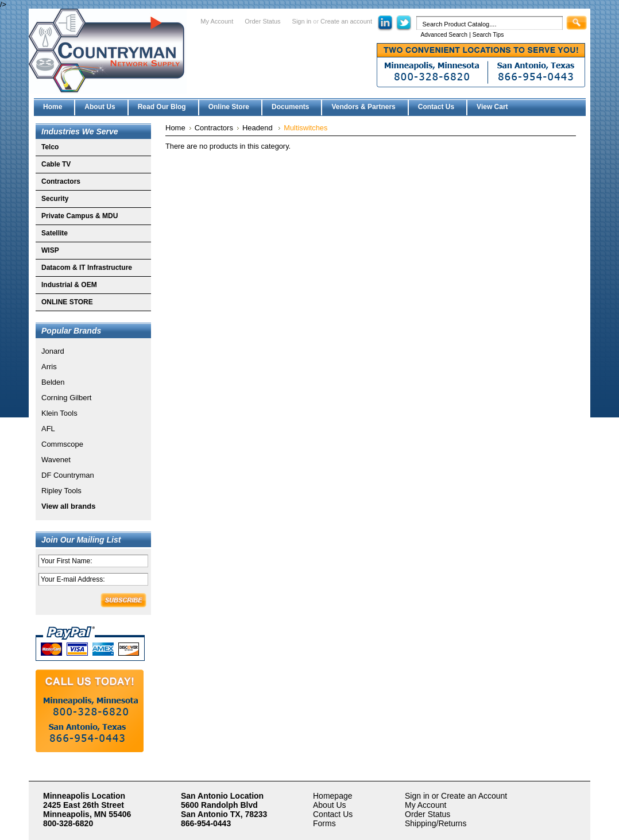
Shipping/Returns (436, 823)
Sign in (302, 21)
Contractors (61, 181)
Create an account (346, 21)
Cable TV (56, 164)
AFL (48, 429)
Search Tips (488, 35)
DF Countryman (68, 475)
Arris (49, 367)
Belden (53, 382)
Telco (50, 147)
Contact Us (333, 814)
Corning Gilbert (66, 398)
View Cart (492, 107)
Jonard (53, 351)
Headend (258, 128)
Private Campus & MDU (80, 216)
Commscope (62, 444)
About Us (330, 805)
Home (175, 128)
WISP (50, 250)
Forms (324, 823)
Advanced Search (444, 35)
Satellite (55, 233)
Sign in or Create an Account (456, 796)
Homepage (333, 796)
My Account (217, 21)
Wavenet (56, 460)
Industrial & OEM (69, 285)
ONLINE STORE (67, 302)
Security (55, 199)
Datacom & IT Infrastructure (87, 268)
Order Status (262, 21)
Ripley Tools (61, 491)
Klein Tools (59, 413)
